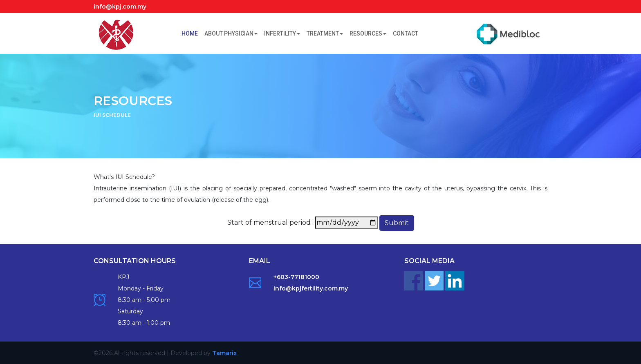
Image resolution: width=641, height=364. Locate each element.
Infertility (282, 33)
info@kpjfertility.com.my (311, 288)
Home (191, 33)
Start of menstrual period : (270, 222)
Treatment (325, 33)
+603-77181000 (296, 277)
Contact (406, 33)
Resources (368, 33)
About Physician (231, 33)
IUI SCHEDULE (112, 115)
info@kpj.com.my (120, 7)
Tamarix (224, 353)
